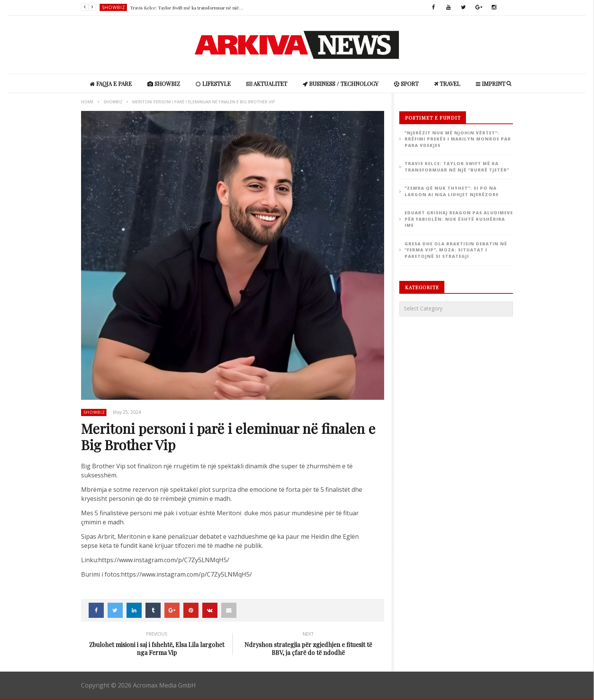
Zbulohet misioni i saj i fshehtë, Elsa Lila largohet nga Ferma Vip (157, 645)
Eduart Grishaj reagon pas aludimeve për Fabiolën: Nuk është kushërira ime (459, 219)
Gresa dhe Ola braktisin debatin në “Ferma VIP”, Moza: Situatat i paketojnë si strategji (456, 250)
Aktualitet (267, 84)
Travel (447, 84)
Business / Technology (341, 84)
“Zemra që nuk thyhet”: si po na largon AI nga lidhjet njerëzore (452, 191)
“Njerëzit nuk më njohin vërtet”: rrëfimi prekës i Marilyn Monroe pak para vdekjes (458, 139)
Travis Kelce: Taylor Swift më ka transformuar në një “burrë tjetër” (187, 8)
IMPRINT (491, 84)
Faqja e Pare (111, 84)
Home (87, 102)
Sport (406, 84)
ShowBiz (114, 7)
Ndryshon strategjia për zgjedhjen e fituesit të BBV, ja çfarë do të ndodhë (308, 645)
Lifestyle (213, 84)
